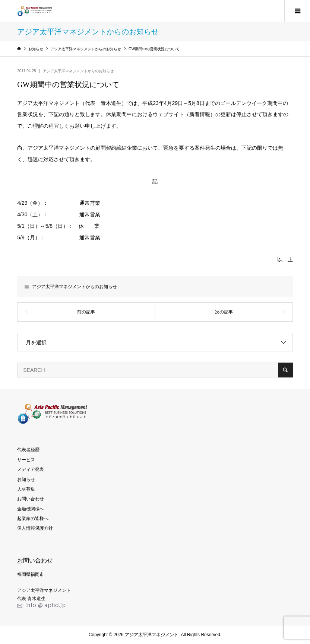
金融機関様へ (31, 509)
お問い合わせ (31, 499)
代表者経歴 (28, 450)
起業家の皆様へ (33, 519)
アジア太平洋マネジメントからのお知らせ (78, 71)
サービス (26, 460)
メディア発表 (31, 469)
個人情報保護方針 (35, 528)
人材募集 (26, 489)
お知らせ (26, 479)
